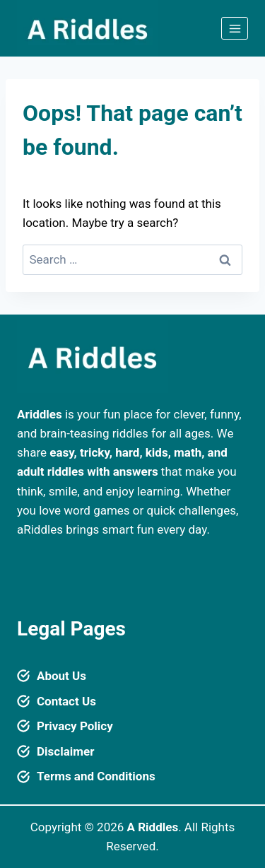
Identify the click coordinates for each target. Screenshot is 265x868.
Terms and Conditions (96, 776)
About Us (61, 676)
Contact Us (66, 701)
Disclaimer (65, 751)
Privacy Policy (75, 726)
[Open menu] (235, 28)
